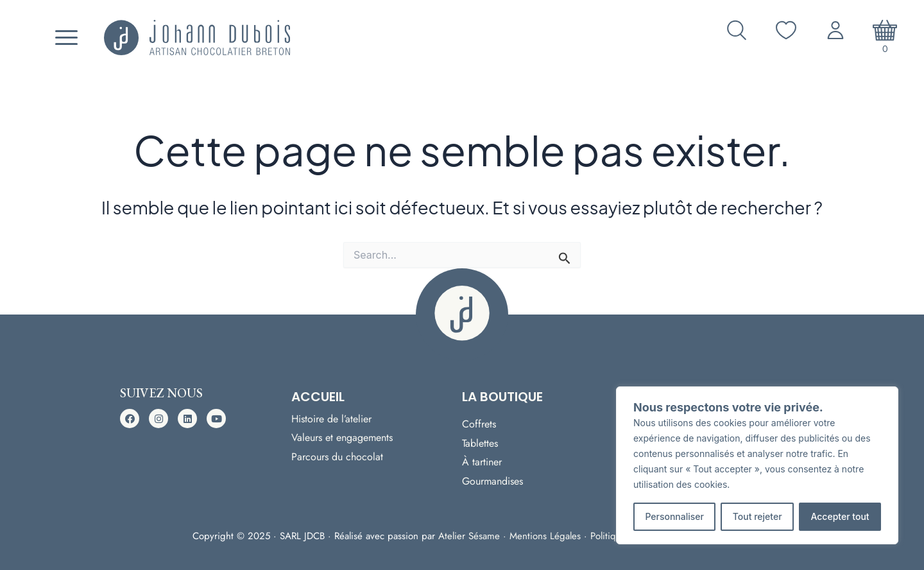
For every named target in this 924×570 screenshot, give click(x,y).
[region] (757, 465)
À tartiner (482, 462)
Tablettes (480, 443)
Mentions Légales (545, 536)
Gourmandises (492, 481)
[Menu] (65, 38)
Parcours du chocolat (337, 455)
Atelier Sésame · (474, 536)
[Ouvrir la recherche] (737, 30)
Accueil (318, 397)
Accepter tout (840, 516)
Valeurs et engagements (342, 436)
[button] (130, 419)
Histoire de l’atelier (331, 418)
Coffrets (479, 424)
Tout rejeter (757, 516)
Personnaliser (674, 516)
